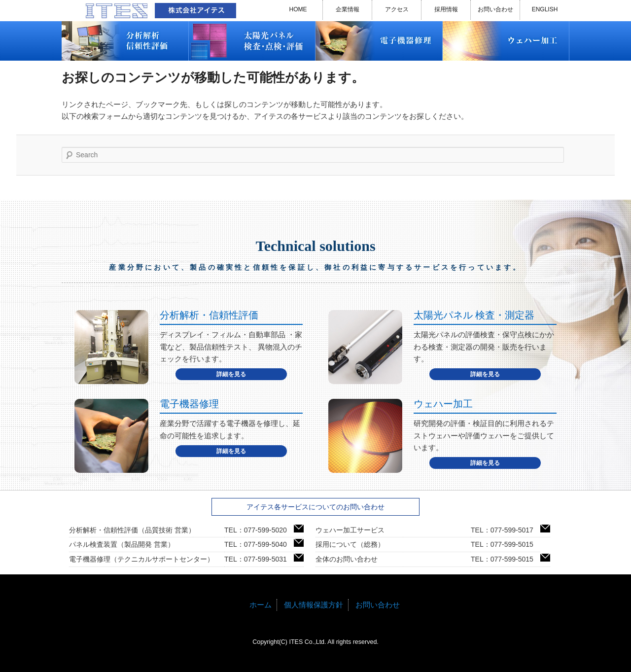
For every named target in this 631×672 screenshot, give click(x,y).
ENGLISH (545, 9)
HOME (298, 9)
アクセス (397, 9)
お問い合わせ (495, 9)
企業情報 (348, 9)
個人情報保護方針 (314, 605)
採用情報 (446, 9)
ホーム (261, 605)
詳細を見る (231, 374)
